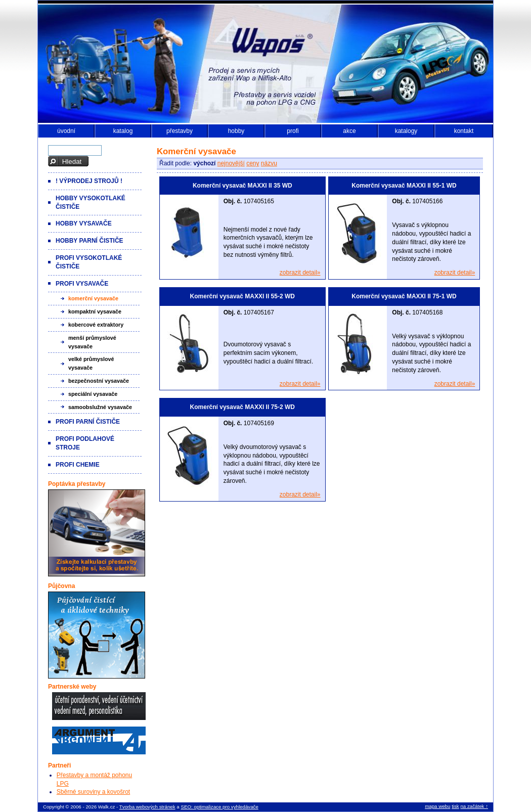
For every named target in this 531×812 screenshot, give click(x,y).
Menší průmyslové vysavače (92, 342)
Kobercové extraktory (96, 325)
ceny (253, 163)
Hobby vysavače (84, 223)
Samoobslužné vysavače (100, 407)
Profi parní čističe (88, 422)
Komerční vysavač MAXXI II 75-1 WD (404, 296)
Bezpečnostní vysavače (99, 381)
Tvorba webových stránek (147, 807)
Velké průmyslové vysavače (91, 363)
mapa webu (437, 806)
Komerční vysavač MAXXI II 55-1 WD (404, 186)
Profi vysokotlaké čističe (89, 262)
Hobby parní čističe (90, 241)
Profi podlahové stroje (85, 443)
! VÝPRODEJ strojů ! (89, 181)
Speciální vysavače (93, 394)
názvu (269, 163)
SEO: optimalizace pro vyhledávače (219, 807)
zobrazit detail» (300, 273)
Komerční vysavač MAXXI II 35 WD (242, 186)
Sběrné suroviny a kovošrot (93, 792)
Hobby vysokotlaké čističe (91, 202)
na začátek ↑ (474, 806)
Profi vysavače (82, 284)
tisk (455, 806)
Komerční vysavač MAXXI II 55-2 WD (242, 296)
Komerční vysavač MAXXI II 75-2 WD (242, 407)
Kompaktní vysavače (95, 311)
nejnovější (231, 163)
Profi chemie (78, 465)
